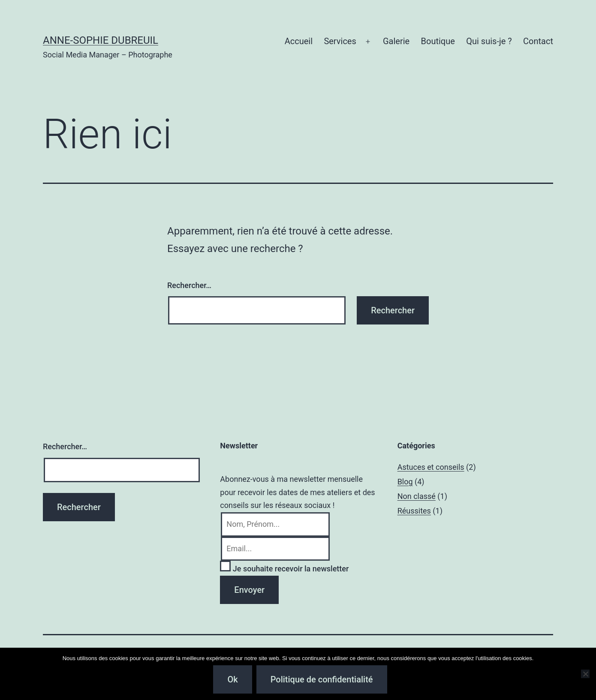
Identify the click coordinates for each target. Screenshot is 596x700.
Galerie (396, 41)
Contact (538, 41)
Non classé (417, 496)
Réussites (414, 511)
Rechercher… (189, 285)
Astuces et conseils (431, 467)
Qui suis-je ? (489, 41)
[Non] (585, 674)
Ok (232, 679)
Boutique (438, 41)
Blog (405, 482)
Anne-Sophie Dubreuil (101, 40)
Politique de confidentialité (322, 679)
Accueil (299, 41)
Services (340, 41)
